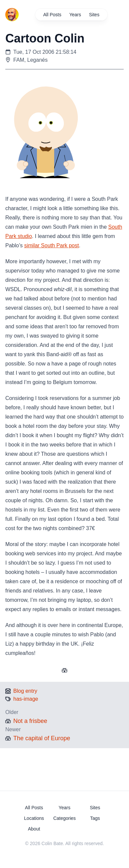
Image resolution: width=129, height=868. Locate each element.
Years (75, 15)
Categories (64, 818)
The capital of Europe (42, 738)
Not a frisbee (30, 721)
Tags (95, 818)
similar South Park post (52, 245)
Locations (34, 818)
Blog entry (25, 691)
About (34, 829)
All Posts (52, 15)
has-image (26, 699)
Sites (94, 15)
